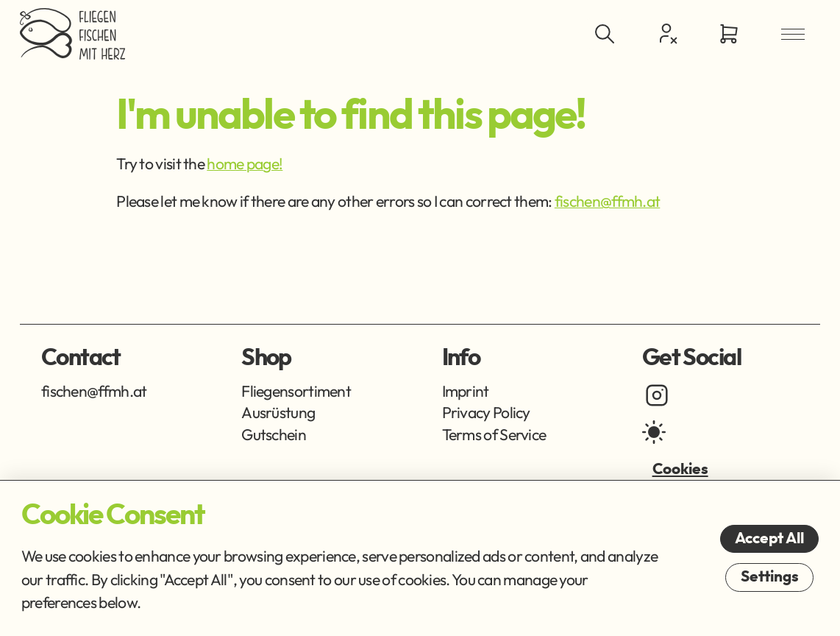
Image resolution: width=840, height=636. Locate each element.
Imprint (466, 391)
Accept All (769, 538)
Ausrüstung (278, 413)
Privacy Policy (486, 413)
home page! (245, 164)
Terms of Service (494, 435)
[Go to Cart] (729, 34)
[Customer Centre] (666, 33)
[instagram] (657, 395)
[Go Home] (72, 34)
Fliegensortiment (296, 391)
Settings (770, 577)
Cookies (680, 469)
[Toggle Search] (604, 34)
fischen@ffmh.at (608, 201)
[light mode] (654, 432)
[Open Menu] (792, 34)
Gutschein (274, 435)
